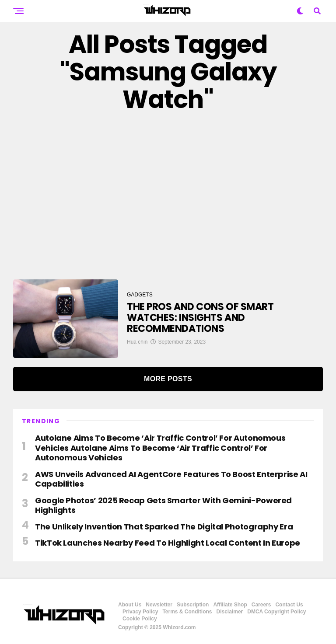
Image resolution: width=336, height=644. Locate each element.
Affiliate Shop (230, 605)
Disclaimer (230, 612)
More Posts (168, 379)
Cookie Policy (140, 619)
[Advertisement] (168, 196)
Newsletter (159, 605)
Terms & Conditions (187, 612)
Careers (261, 605)
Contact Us (289, 605)
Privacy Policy (140, 612)
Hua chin (137, 342)
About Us (130, 605)
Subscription (193, 605)
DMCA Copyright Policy (276, 612)
